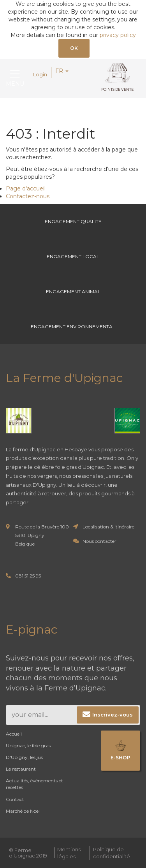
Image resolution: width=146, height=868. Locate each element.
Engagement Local (73, 256)
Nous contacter (99, 541)
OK (74, 48)
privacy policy (118, 35)
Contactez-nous (28, 196)
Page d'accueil (26, 188)
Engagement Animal (73, 291)
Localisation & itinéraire (108, 527)
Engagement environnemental (73, 327)
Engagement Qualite (73, 221)
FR (62, 71)
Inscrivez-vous (113, 715)
